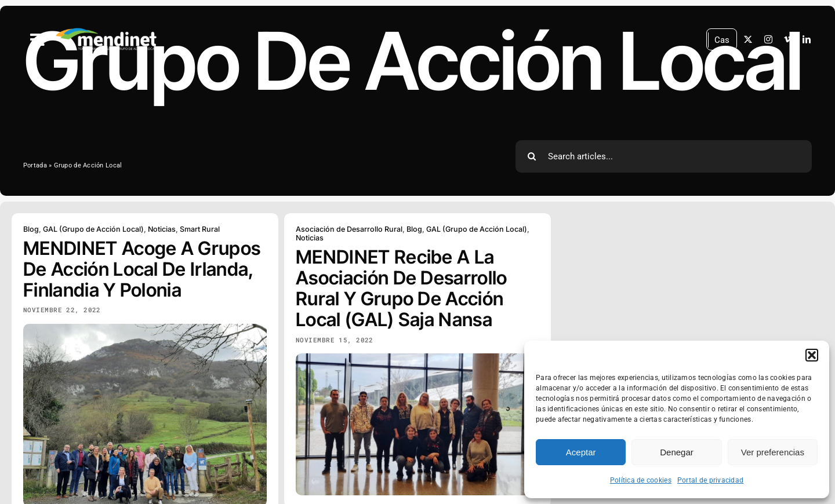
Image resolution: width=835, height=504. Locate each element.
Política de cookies (641, 480)
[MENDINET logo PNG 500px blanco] (106, 29)
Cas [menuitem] (722, 39)
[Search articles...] (664, 156)
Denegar (677, 452)
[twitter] (748, 39)
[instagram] (768, 39)
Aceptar (581, 452)
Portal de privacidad (710, 480)
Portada (35, 165)
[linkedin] (807, 39)
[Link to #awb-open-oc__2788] (38, 40)
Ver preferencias (773, 452)
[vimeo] (787, 39)
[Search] (532, 156)
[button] (812, 355)
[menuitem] (722, 40)
